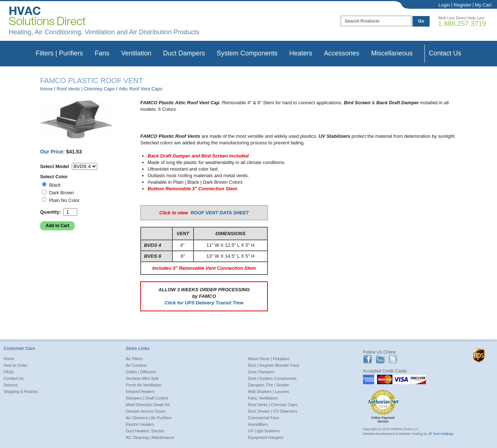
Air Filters (134, 359)
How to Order (15, 365)
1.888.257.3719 (462, 24)
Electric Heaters (140, 424)
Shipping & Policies (21, 391)
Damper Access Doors (146, 411)
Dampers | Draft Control (147, 398)
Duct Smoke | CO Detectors (273, 411)
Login (444, 5)
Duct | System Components (272, 378)
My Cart (484, 5)
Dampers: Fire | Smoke (268, 385)
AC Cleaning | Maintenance (150, 437)
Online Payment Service (383, 420)
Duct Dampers (184, 53)
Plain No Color (64, 200)
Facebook (367, 359)
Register (462, 5)
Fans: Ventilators (263, 398)
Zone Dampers (261, 372)
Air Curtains (136, 365)
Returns (11, 385)
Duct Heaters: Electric (145, 431)
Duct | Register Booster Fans (273, 365)
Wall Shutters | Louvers (268, 391)
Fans (102, 53)
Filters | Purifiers (59, 53)
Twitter (393, 359)
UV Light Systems (264, 431)
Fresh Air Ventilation (144, 385)
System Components (247, 53)
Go (421, 21)
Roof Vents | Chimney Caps (86, 89)
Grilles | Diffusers (141, 372)
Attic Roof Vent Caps (141, 89)
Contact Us (445, 53)
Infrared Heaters (140, 391)
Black (55, 185)
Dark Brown (62, 193)
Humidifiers (258, 424)
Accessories (342, 53)
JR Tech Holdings (441, 434)
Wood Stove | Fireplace (269, 359)
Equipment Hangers (265, 437)
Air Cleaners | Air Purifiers (149, 418)
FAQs (9, 372)
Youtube (380, 359)
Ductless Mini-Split (142, 378)
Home (46, 89)
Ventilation (136, 53)
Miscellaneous (392, 53)
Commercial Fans (263, 418)
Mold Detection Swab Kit (148, 405)
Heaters (301, 53)
